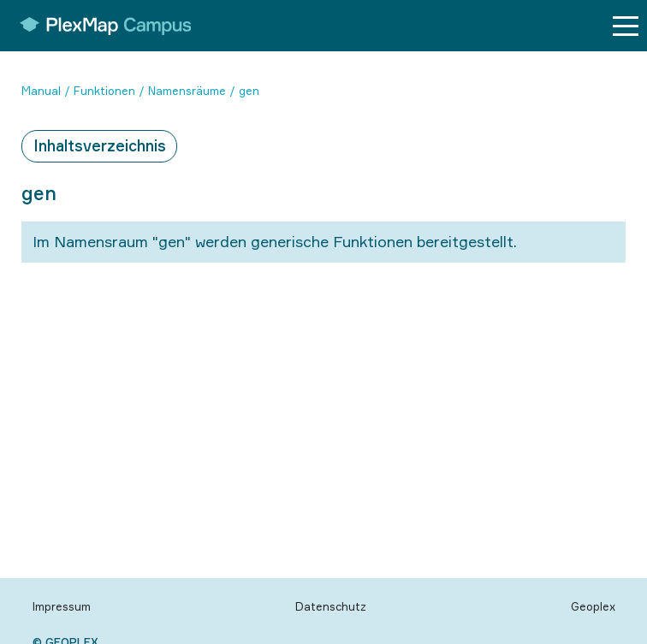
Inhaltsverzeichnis (100, 145)
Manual (41, 91)
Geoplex (593, 606)
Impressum (62, 606)
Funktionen (104, 91)
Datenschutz (331, 606)
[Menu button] (626, 26)
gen (249, 91)
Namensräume (187, 91)
